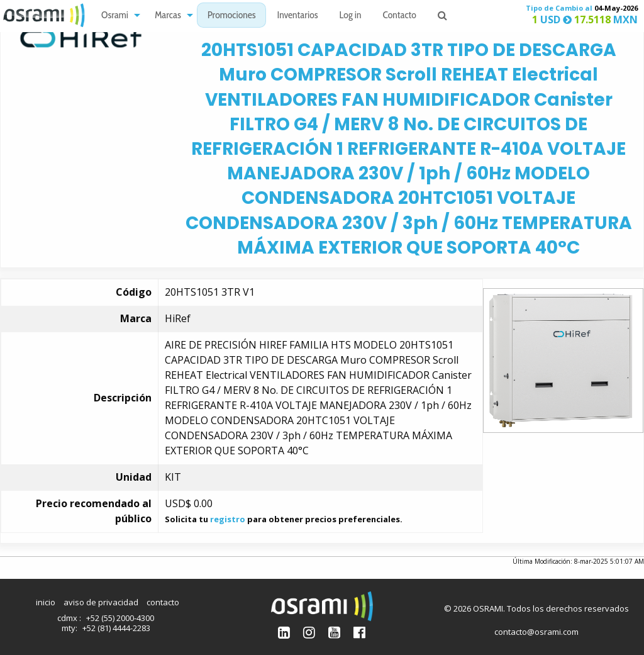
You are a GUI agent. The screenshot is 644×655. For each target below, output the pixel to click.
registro (228, 519)
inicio (46, 602)
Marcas (168, 16)
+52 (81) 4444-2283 (116, 628)
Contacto (400, 16)
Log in (351, 16)
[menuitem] (117, 15)
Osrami (115, 16)
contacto (163, 602)
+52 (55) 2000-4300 (120, 618)
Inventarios (297, 16)
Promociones (232, 16)
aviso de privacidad (101, 602)
